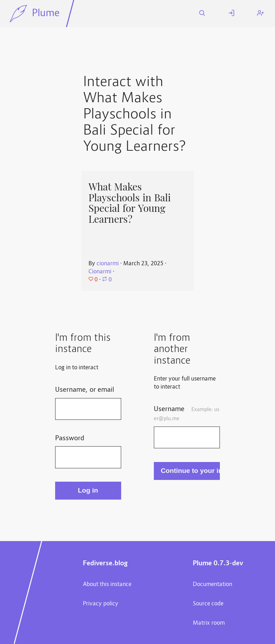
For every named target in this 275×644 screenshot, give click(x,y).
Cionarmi (100, 272)
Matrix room (209, 623)
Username (186, 414)
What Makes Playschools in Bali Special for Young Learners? (130, 203)
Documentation (212, 585)
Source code (208, 604)
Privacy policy (101, 604)
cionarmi (108, 264)
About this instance (107, 585)
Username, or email (85, 390)
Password (70, 438)
